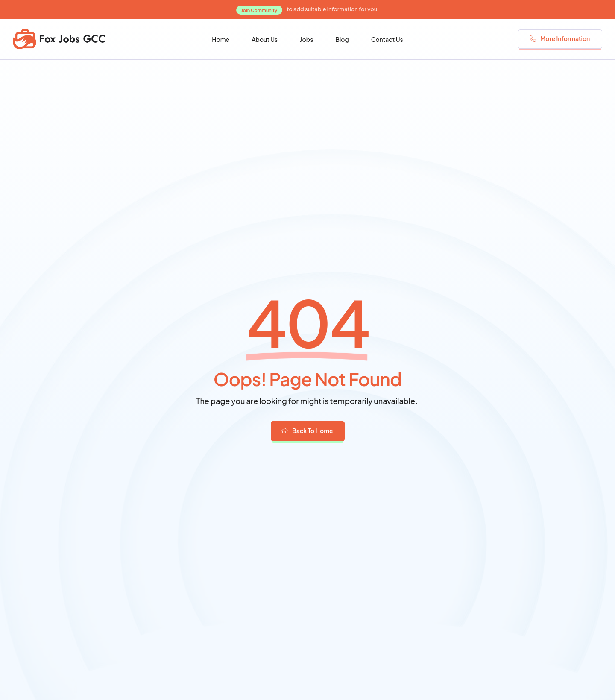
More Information (560, 38)
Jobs (306, 39)
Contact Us (387, 39)
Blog (342, 39)
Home (221, 39)
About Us (265, 39)
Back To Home (307, 431)
